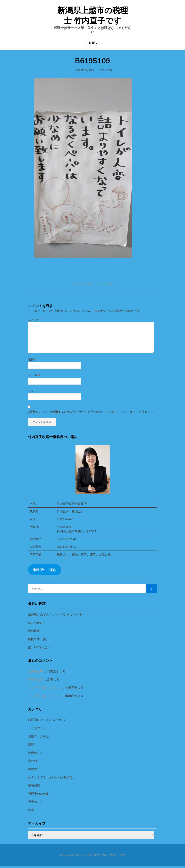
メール (34, 377)
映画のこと (36, 755)
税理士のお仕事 (38, 796)
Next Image (106, 286)
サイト (33, 393)
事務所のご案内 (45, 572)
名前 (33, 361)
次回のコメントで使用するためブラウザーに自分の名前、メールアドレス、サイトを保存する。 (92, 414)
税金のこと (36, 804)
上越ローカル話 (38, 738)
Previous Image (82, 286)
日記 (31, 747)
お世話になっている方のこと (47, 722)
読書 (31, 812)
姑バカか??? (36, 625)
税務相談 (34, 788)
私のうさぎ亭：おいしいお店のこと (52, 779)
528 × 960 (106, 72)
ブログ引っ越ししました (44, 690)
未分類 (33, 763)
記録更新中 (36, 673)
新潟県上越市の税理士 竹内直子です (104, 857)
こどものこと (37, 730)
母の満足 (34, 633)
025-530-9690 (66, 541)
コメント (36, 322)
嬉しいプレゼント (40, 649)
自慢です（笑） (38, 641)
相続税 (33, 771)
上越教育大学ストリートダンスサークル (55, 616)
